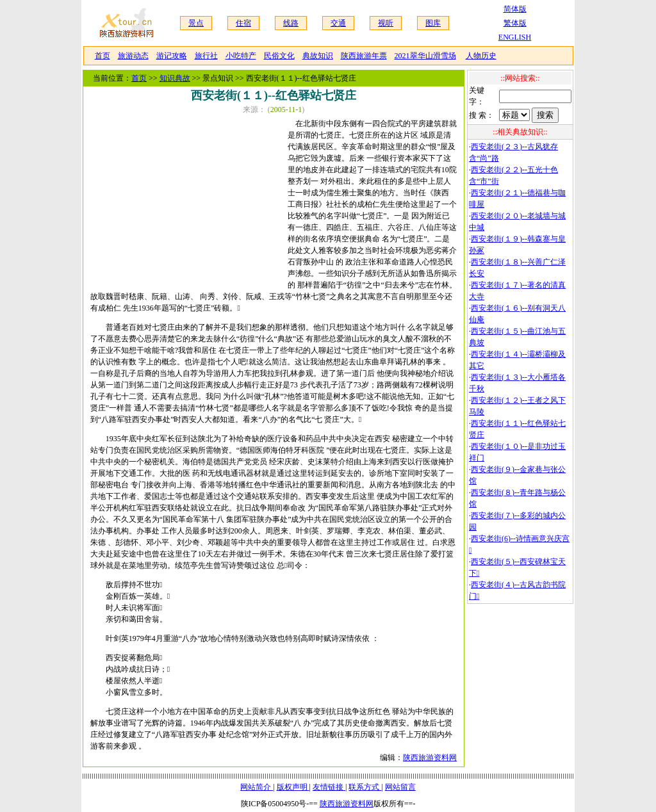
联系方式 (365, 787)
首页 (102, 56)
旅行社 (206, 56)
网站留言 (400, 787)
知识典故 (175, 78)
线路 (291, 23)
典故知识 (318, 56)
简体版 (515, 9)
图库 (433, 23)
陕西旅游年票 (364, 56)
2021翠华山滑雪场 (425, 56)
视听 (386, 23)
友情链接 (329, 787)
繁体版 (515, 23)
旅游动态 (133, 56)
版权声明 (293, 787)
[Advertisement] (189, 200)
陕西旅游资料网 (430, 758)
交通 (338, 23)
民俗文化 (279, 56)
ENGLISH (515, 37)
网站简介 (257, 787)
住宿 (243, 23)
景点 (196, 23)
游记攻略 (172, 56)
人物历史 (481, 56)
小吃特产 (241, 56)
